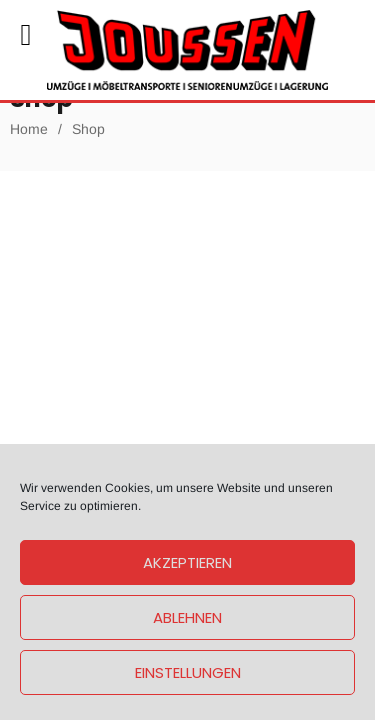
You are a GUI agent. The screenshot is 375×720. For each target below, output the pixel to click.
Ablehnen (187, 617)
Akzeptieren (187, 562)
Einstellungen (188, 672)
